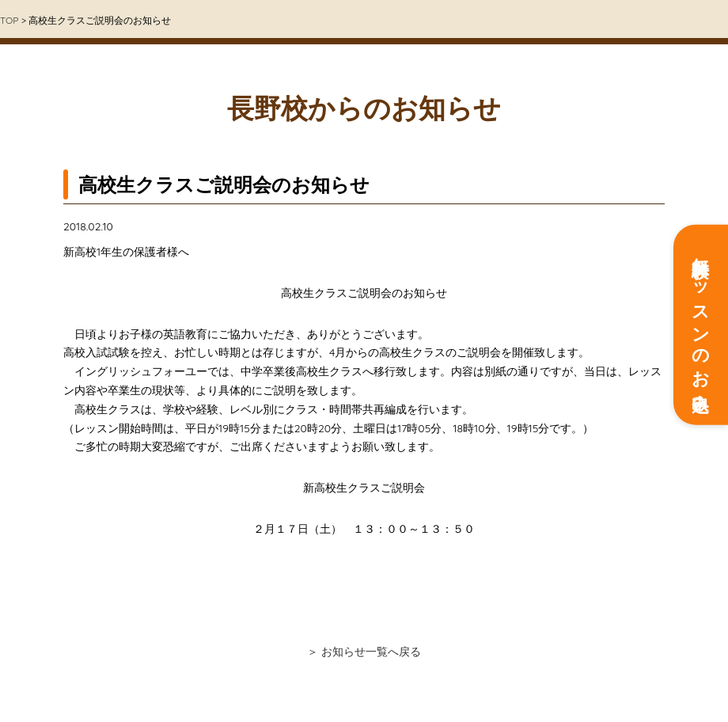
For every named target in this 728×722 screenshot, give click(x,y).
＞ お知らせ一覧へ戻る (364, 652)
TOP (9, 20)
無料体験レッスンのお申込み (701, 325)
